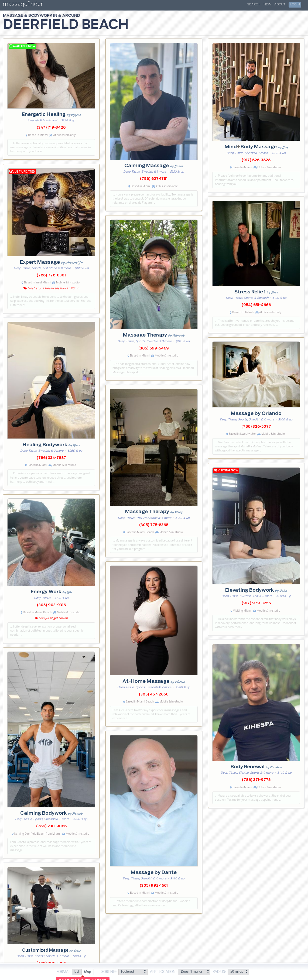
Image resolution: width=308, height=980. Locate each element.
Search (254, 5)
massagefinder (23, 5)
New (267, 5)
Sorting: (109, 972)
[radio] (77, 972)
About (280, 5)
